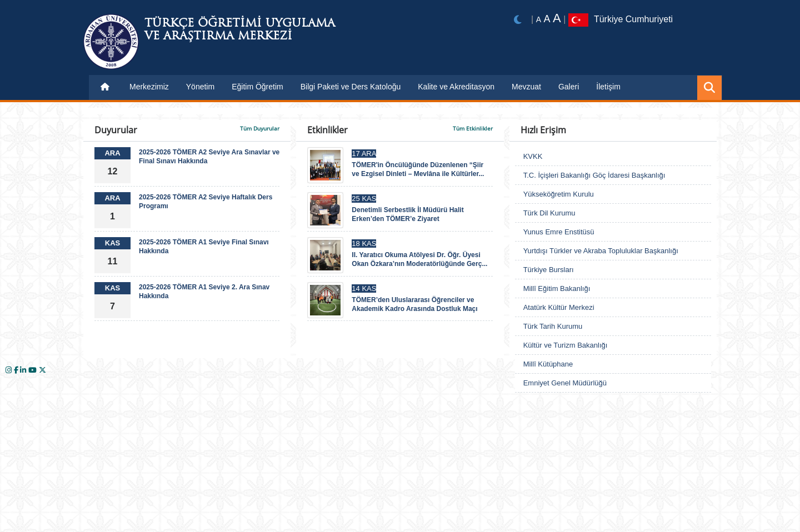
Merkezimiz (149, 87)
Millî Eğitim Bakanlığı (557, 288)
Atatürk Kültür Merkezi (559, 307)
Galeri (569, 87)
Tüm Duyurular (260, 128)
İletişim (608, 87)
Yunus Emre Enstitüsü (559, 232)
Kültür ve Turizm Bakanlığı (566, 345)
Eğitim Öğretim (257, 87)
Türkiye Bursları (549, 270)
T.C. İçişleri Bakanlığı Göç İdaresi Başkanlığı (594, 175)
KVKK (533, 156)
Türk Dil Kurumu (549, 213)
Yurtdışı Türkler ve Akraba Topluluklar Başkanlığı (601, 251)
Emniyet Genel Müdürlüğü (565, 383)
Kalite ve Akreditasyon (456, 87)
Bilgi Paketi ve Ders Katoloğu (351, 87)
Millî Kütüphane (548, 364)
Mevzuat (526, 87)
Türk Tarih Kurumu (553, 326)
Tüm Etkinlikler (473, 128)
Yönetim (200, 87)
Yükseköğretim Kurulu (559, 194)
